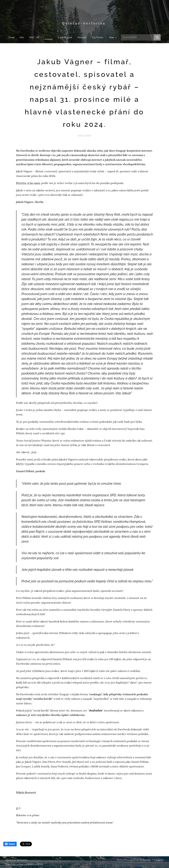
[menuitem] (14, 37)
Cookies (159, 860)
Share (10, 844)
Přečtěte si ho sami (28, 183)
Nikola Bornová (26, 792)
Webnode (145, 860)
